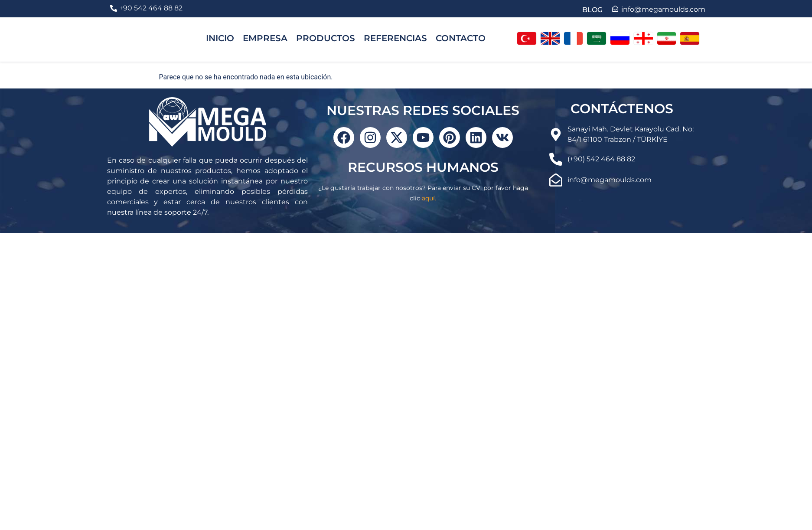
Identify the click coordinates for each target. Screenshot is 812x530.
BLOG (592, 10)
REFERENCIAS (395, 38)
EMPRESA (265, 38)
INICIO (220, 38)
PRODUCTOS (326, 38)
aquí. (429, 198)
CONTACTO (461, 38)
